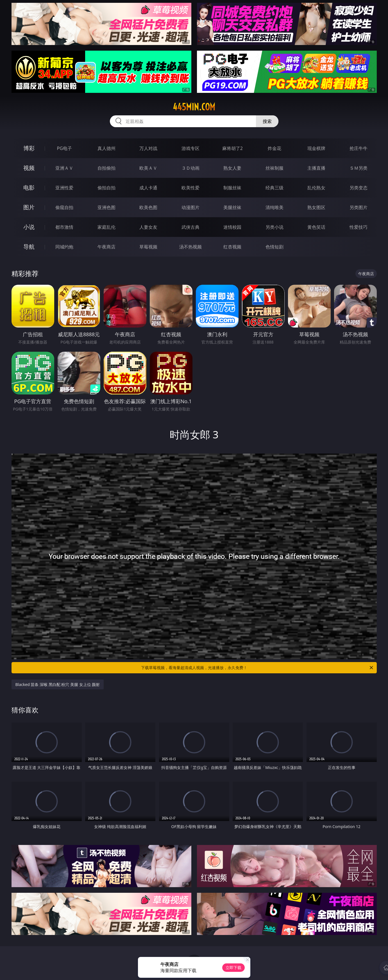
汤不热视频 (190, 247)
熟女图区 (316, 207)
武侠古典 (190, 227)
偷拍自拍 (106, 188)
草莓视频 (148, 247)
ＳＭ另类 (358, 168)
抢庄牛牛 (358, 148)
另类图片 (358, 207)
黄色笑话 (316, 227)
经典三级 (274, 188)
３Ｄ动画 (190, 168)
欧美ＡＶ (148, 168)
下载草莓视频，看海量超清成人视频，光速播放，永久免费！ (257, 668)
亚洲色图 (106, 207)
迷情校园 (232, 227)
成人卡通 (148, 188)
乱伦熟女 (316, 188)
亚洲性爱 (64, 188)
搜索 (267, 121)
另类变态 (358, 188)
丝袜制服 (274, 168)
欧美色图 (148, 207)
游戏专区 (190, 148)
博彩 (29, 148)
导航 (29, 247)
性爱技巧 (358, 227)
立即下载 (233, 967)
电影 (29, 188)
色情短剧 (274, 247)
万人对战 (148, 148)
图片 (29, 207)
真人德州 (106, 148)
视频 (29, 168)
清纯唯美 (274, 207)
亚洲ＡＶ (64, 168)
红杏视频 (232, 247)
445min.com (194, 107)
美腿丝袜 (232, 207)
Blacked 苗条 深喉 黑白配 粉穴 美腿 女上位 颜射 (58, 684)
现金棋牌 (316, 148)
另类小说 (274, 227)
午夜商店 (106, 247)
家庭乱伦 (106, 227)
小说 (29, 227)
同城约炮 (64, 247)
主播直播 (316, 168)
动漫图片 (190, 207)
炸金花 (274, 148)
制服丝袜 (232, 188)
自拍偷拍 (106, 168)
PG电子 (64, 148)
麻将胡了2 (232, 148)
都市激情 (64, 227)
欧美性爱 (190, 188)
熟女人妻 (232, 168)
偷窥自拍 (64, 207)
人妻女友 (148, 227)
